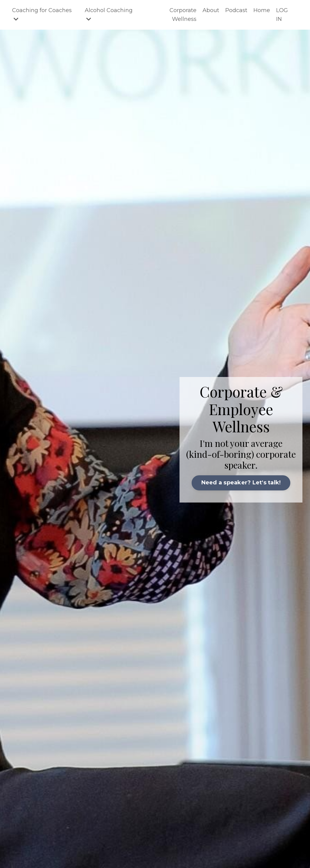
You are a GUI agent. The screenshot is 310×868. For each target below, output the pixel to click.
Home (262, 10)
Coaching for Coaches (42, 14)
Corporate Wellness (183, 15)
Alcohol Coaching (109, 14)
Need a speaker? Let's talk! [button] (241, 483)
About (211, 10)
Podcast (236, 10)
